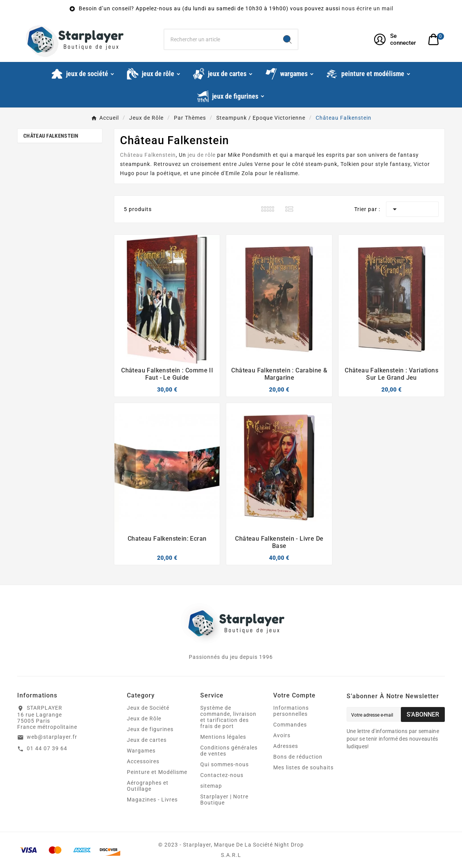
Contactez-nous (222, 775)
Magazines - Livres (152, 800)
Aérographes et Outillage (148, 786)
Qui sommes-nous (225, 764)
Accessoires (143, 761)
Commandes (290, 725)
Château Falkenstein (51, 136)
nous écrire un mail (367, 8)
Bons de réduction (298, 757)
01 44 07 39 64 (47, 748)
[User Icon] (396, 39)
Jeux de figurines (150, 729)
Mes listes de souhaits (303, 767)
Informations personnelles (291, 711)
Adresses (286, 746)
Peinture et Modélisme (157, 772)
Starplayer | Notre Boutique (224, 800)
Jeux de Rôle (144, 718)
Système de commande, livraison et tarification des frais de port (228, 717)
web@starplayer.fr (52, 737)
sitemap (211, 786)
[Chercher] (221, 39)
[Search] (287, 39)
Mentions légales (223, 737)
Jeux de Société (148, 708)
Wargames (141, 751)
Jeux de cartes (147, 740)
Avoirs (282, 735)
